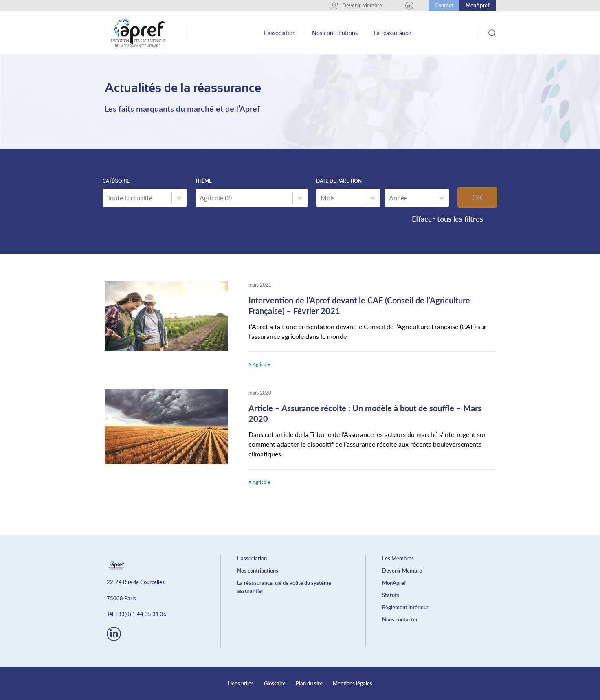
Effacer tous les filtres (447, 219)
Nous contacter (400, 619)
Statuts (391, 595)
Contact (444, 5)
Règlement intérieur (405, 607)
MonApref (478, 5)
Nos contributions (335, 33)
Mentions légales (353, 683)
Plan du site (309, 683)
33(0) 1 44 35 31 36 (142, 614)
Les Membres (398, 558)
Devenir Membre (356, 6)
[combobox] (137, 198)
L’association (280, 33)
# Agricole (259, 364)
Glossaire (275, 683)
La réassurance (392, 33)
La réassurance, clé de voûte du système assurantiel (284, 587)
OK (477, 197)
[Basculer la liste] (179, 198)
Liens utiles (241, 683)
